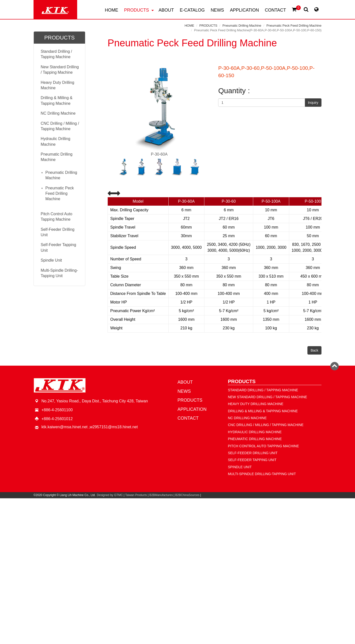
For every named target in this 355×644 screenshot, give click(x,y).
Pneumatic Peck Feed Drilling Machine (294, 26)
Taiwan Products (136, 495)
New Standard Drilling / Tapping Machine (60, 70)
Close (178, 501)
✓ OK (246, 641)
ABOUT (166, 10)
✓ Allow (178, 512)
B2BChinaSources (187, 495)
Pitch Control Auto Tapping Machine (56, 217)
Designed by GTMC (110, 495)
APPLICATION (245, 10)
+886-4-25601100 (57, 410)
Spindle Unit (51, 260)
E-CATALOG (192, 10)
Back (314, 350)
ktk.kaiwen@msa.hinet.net (64, 427)
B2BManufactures (161, 495)
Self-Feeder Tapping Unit (58, 247)
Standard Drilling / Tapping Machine (56, 54)
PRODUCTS (139, 10)
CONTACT (275, 10)
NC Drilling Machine (58, 113)
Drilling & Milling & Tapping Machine (57, 100)
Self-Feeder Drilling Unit (58, 232)
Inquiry (313, 103)
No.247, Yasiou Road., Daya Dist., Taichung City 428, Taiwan (95, 401)
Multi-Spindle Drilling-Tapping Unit (59, 273)
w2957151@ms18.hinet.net (114, 427)
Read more (156, 552)
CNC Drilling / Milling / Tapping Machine (60, 126)
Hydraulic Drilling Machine (55, 141)
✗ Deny (178, 518)
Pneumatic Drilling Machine (242, 26)
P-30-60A (159, 111)
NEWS (217, 10)
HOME (111, 10)
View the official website (190, 552)
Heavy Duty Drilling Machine (57, 85)
